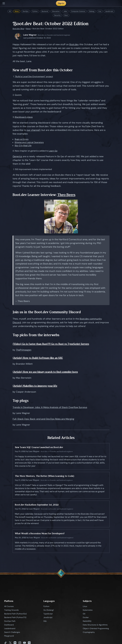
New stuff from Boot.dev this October (43, 70)
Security (57, 15)
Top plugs (21, 401)
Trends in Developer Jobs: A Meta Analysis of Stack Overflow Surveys (50, 407)
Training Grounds (11, 610)
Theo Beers (66, 195)
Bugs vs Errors (22, 139)
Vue (100, 11)
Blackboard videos (24, 117)
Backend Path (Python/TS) (15, 617)
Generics (17, 156)
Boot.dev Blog (18, 29)
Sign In (61, 3)
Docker (86, 617)
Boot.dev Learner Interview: (35, 195)
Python (35, 11)
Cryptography (89, 632)
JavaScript (109, 11)
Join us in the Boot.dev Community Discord (47, 312)
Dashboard (9, 625)
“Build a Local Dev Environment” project (34, 76)
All (10, 11)
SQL (45, 621)
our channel (33, 130)
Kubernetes (88, 610)
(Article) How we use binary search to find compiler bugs (45, 372)
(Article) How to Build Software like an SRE (38, 358)
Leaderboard (10, 628)
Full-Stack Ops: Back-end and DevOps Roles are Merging (43, 419)
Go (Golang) (49, 610)
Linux (85, 606)
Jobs (65, 11)
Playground (9, 636)
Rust (66, 15)
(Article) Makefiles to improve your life (35, 386)
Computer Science (78, 11)
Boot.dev (74, 44)
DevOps (26, 11)
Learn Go (53, 151)
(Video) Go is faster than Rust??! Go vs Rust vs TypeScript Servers (51, 344)
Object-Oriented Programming (96, 628)
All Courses (9, 606)
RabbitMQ (87, 621)
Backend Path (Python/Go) (15, 614)
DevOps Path (10, 621)
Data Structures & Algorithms (95, 625)
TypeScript (48, 614)
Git (84, 614)
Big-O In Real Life (23, 146)
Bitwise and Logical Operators (29, 142)
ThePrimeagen (24, 350)
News (17, 11)
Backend (45, 11)
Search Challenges (12, 632)
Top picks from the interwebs (36, 335)
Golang (92, 11)
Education (56, 11)
